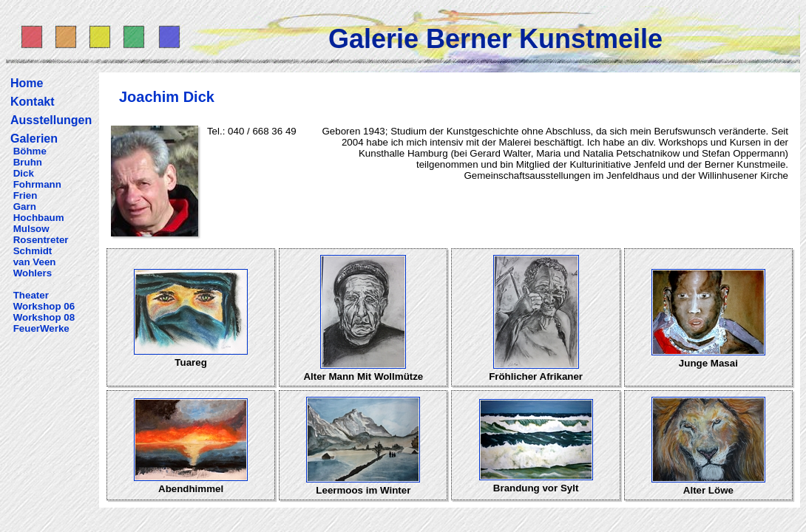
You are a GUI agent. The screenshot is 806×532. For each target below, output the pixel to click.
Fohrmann (37, 184)
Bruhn (28, 162)
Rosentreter (41, 240)
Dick (24, 173)
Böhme (30, 151)
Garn (25, 207)
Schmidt (33, 251)
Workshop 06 (44, 306)
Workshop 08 (44, 317)
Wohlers (33, 273)
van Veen (35, 262)
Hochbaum (39, 218)
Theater (31, 295)
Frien (26, 195)
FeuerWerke (41, 328)
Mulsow (31, 229)
